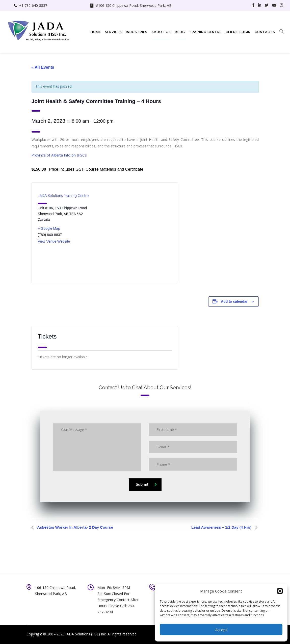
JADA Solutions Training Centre (63, 196)
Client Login (238, 32)
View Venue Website (54, 241)
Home (96, 32)
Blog (180, 32)
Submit (146, 484)
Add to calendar (234, 301)
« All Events (43, 67)
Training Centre (205, 32)
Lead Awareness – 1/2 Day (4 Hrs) (222, 527)
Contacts (265, 32)
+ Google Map (49, 228)
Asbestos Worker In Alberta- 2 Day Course (75, 527)
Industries (137, 32)
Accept (221, 630)
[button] (280, 591)
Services (113, 32)
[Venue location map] (138, 233)
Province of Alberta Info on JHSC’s (59, 155)
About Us (161, 32)
